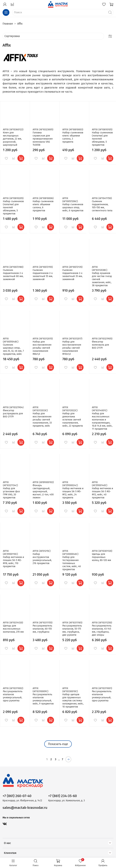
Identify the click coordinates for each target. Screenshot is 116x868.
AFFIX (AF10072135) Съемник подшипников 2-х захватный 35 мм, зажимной (72, 273)
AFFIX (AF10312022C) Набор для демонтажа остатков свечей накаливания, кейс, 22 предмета (73, 417)
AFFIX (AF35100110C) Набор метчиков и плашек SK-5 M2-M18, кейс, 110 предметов (13, 559)
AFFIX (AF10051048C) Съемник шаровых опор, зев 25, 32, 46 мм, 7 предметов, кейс (13, 346)
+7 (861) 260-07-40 (17, 796)
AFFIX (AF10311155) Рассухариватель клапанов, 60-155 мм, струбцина (43, 627)
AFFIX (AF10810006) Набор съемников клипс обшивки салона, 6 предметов (43, 204)
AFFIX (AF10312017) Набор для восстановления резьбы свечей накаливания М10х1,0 (72, 346)
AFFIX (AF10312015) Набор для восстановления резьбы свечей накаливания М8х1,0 (43, 346)
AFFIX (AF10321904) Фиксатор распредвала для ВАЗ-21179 (13, 412)
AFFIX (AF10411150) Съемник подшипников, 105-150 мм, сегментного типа (102, 204)
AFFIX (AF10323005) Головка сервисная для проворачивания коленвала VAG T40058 (43, 137)
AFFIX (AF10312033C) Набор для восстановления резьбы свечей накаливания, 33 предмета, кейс (42, 417)
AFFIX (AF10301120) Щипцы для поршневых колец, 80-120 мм (102, 556)
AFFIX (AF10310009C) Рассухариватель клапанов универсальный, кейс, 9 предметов (43, 696)
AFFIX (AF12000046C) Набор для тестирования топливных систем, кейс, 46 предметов (72, 560)
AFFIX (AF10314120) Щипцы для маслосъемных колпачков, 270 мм (13, 627)
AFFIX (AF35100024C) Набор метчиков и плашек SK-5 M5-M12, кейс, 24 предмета (73, 490)
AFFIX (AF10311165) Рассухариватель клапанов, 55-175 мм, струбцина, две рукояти (72, 629)
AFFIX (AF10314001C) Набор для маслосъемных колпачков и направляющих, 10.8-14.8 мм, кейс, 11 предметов (102, 418)
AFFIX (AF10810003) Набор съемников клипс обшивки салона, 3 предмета (73, 136)
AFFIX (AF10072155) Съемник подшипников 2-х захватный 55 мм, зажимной (43, 273)
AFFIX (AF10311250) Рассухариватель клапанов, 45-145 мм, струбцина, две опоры (102, 629)
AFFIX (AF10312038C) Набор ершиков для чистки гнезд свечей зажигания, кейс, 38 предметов (102, 276)
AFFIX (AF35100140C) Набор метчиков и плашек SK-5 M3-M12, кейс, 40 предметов (103, 490)
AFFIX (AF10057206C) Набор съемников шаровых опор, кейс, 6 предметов (73, 204)
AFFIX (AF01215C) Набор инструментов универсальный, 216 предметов (42, 557)
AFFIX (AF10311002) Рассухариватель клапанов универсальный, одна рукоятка (13, 694)
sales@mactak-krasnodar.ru (25, 808)
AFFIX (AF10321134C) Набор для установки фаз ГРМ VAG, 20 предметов (11, 490)
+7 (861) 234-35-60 (63, 796)
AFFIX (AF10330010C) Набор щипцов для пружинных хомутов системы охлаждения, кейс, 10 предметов (73, 698)
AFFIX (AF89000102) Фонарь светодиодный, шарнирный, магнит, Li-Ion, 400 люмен (43, 490)
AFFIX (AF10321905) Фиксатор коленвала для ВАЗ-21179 (102, 343)
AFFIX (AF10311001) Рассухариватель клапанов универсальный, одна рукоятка (102, 694)
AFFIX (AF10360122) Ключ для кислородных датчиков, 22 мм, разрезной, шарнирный (13, 137)
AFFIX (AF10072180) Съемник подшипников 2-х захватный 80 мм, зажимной (13, 273)
